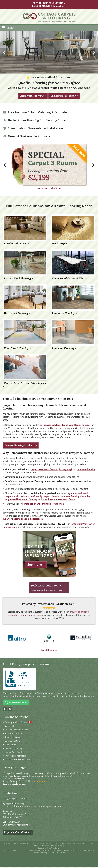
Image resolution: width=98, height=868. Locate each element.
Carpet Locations (18, 850)
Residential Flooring (32, 96)
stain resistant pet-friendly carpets (32, 496)
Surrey (36, 846)
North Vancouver (51, 846)
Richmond (83, 843)
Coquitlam (42, 848)
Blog (44, 850)
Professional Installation (16, 756)
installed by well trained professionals (44, 504)
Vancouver (39, 843)
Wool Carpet (10, 745)
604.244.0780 (44, 6)
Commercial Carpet (13, 741)
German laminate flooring (65, 496)
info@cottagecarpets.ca (20, 825)
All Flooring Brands (13, 733)
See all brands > (49, 650)
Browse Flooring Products (20, 445)
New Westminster (53, 848)
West (41, 846)
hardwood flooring (48, 469)
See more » (89, 696)
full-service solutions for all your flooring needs (64, 425)
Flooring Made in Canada (16, 722)
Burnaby (61, 846)
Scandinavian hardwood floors (59, 499)
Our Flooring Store (11, 843)
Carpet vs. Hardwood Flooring (18, 759)
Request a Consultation (17, 832)
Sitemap (7, 850)
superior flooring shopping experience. (23, 519)
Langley (91, 843)
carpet (34, 469)
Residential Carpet (13, 737)
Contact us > (59, 6)
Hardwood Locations (33, 850)
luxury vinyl (66, 469)
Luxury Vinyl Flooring (14, 752)
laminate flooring (86, 469)
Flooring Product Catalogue (17, 730)
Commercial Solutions (63, 96)
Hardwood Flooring (14, 748)
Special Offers (11, 726)
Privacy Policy (76, 850)
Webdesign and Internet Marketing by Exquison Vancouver (64, 851)
